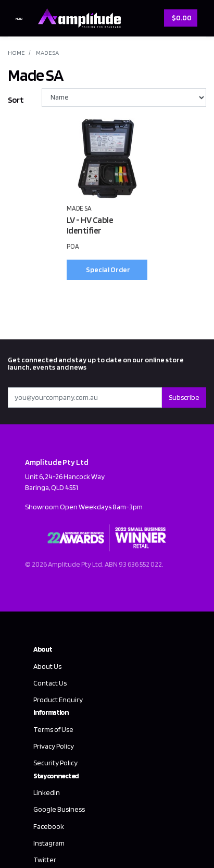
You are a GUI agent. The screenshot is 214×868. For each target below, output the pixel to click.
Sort (16, 100)
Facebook (49, 826)
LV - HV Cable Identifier (90, 225)
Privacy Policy (54, 746)
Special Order (108, 270)
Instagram (49, 843)
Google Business (59, 809)
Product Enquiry (58, 700)
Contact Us (50, 683)
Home (16, 52)
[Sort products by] (124, 97)
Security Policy (55, 763)
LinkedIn (47, 792)
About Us (47, 666)
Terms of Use (53, 729)
